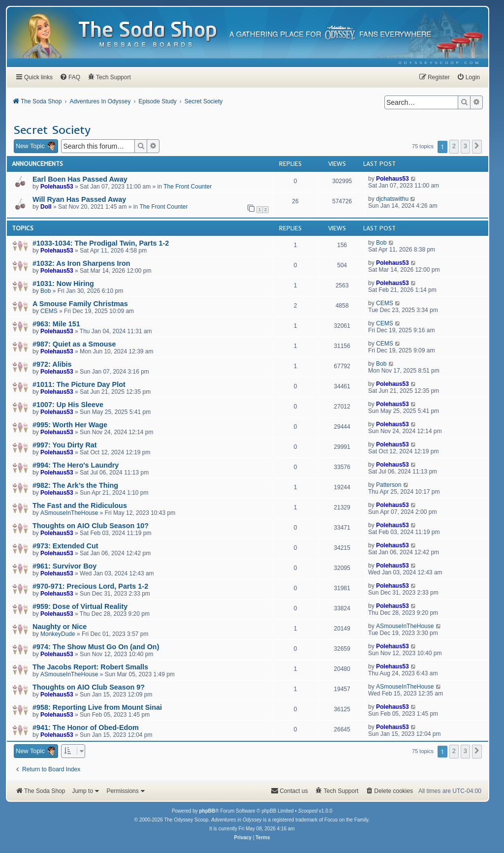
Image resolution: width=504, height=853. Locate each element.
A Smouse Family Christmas (80, 304)
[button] (477, 147)
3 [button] (465, 146)
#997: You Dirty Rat (65, 445)
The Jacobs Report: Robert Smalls (90, 667)
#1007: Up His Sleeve (68, 405)
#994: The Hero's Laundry (76, 465)
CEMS (49, 311)
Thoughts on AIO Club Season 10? (91, 526)
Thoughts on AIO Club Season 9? (89, 687)
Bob (381, 243)
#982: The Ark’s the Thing (75, 485)
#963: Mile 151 (56, 324)
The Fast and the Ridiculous (80, 505)
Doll (46, 207)
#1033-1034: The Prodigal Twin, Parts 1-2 (101, 243)
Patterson (389, 485)
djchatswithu (392, 199)
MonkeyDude (58, 634)
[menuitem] (440, 63)
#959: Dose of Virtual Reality (80, 606)
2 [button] (454, 146)
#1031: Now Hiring (63, 284)
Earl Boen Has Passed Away (80, 179)
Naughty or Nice (60, 627)
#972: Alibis (52, 364)
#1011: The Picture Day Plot (79, 384)
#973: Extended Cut (65, 546)
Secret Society (52, 129)
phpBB (207, 811)
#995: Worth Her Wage (70, 425)
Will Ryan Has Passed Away (79, 199)
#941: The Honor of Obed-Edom (86, 727)
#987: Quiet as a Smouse (74, 344)
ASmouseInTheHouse (69, 513)
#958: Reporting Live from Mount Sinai (97, 707)
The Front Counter (188, 187)
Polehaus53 (57, 187)
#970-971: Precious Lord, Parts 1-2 (90, 586)
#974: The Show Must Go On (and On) (96, 647)
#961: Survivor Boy (64, 566)
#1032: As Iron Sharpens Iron (81, 263)
